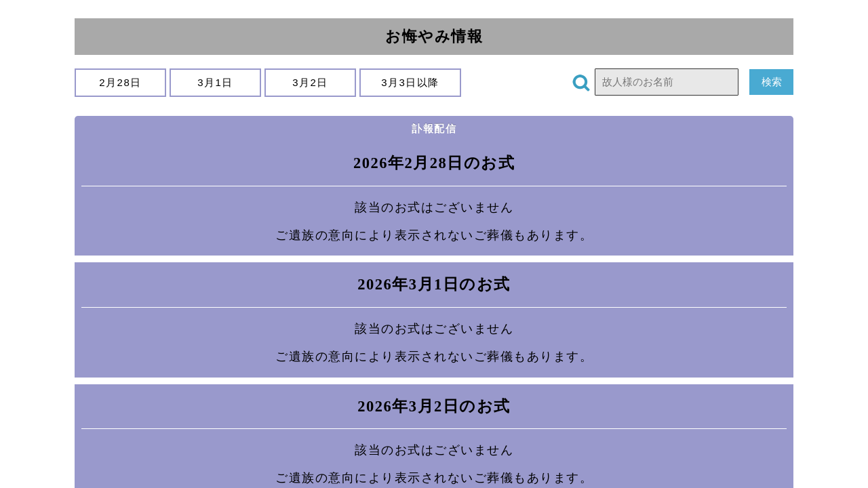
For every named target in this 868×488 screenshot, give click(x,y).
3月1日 (216, 82)
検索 (771, 82)
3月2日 (311, 82)
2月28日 (121, 82)
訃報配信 (434, 128)
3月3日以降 (411, 82)
